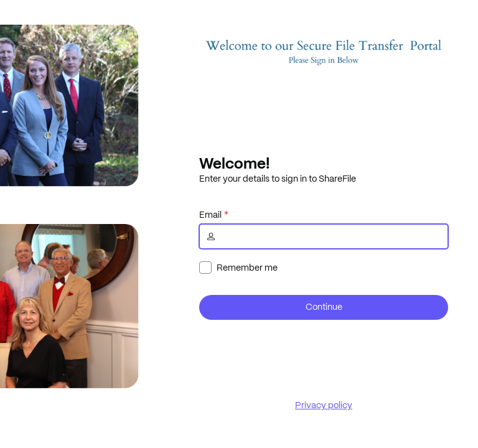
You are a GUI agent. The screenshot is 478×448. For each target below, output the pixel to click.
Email (210, 215)
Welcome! (234, 163)
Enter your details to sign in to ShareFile (278, 179)
